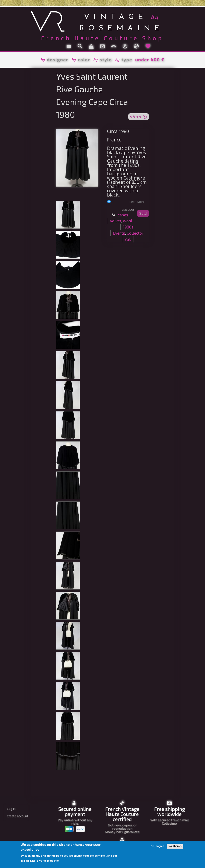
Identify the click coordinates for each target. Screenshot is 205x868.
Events (119, 233)
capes (123, 215)
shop (139, 116)
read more (137, 202)
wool (128, 221)
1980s (128, 227)
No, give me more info (45, 861)
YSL (128, 239)
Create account (17, 816)
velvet (116, 221)
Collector (135, 233)
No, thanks (175, 846)
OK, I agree (157, 846)
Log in (11, 809)
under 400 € (150, 60)
